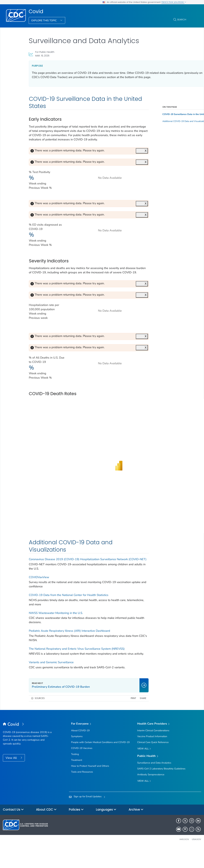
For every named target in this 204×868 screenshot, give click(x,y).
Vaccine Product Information (152, 758)
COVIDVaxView (39, 594)
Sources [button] (40, 720)
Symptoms (77, 758)
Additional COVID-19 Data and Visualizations (167, 126)
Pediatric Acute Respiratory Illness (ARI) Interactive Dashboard (69, 648)
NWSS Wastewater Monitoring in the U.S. (56, 630)
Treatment (77, 782)
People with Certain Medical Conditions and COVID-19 (100, 764)
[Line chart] (100, 241)
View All (12, 779)
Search (182, 19)
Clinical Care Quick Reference (153, 764)
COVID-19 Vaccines (82, 770)
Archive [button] (136, 831)
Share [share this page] (128, 720)
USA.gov (197, 861)
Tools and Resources (82, 793)
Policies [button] (76, 831)
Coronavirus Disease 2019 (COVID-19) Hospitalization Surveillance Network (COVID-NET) (78, 574)
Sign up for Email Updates (88, 818)
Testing (75, 776)
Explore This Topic (44, 21)
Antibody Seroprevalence (151, 796)
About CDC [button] (46, 831)
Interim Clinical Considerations (153, 752)
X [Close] (131, 159)
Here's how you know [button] (174, 2)
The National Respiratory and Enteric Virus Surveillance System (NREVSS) (77, 666)
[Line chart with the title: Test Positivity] (100, 189)
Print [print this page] (118, 720)
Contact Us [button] (13, 831)
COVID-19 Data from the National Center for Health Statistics (69, 612)
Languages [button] (106, 831)
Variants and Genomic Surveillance (51, 684)
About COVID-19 (80, 752)
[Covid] (28, 746)
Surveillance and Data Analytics (154, 784)
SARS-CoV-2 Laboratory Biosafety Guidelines (161, 790)
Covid (36, 11)
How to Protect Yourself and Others (90, 787)
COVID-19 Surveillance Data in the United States (167, 119)
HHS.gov (184, 861)
